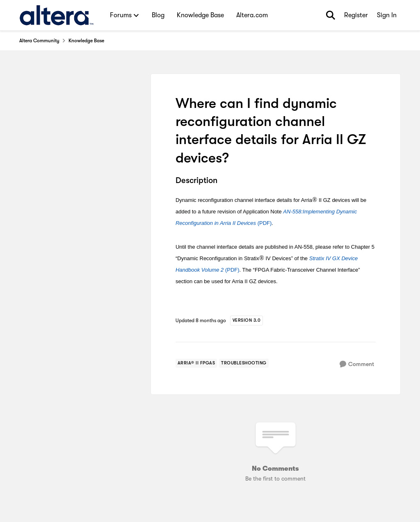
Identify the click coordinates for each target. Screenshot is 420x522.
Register (356, 15)
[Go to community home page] (56, 15)
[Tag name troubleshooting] (244, 363)
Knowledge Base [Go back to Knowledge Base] (86, 41)
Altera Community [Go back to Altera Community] (39, 41)
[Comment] (357, 364)
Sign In (387, 15)
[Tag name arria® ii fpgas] (196, 363)
